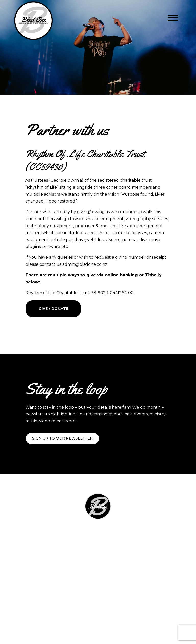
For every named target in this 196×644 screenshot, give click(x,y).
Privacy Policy (98, 577)
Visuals (98, 538)
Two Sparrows (116, 617)
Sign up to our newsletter (62, 438)
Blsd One (123, 610)
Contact (98, 557)
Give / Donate (53, 309)
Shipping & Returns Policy (98, 571)
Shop (98, 544)
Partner (98, 550)
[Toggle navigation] (173, 18)
